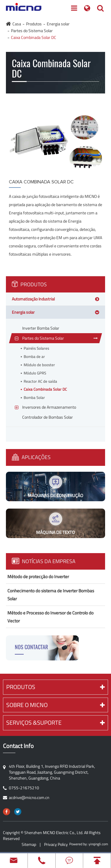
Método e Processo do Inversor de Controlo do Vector (50, 617)
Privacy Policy (56, 844)
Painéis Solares (36, 348)
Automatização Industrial (33, 299)
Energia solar (58, 24)
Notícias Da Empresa (44, 561)
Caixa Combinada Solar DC (34, 37)
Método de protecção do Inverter (38, 577)
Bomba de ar (34, 357)
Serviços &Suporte (55, 722)
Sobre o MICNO (55, 705)
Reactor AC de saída (40, 381)
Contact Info (18, 746)
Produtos (34, 24)
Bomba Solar (34, 398)
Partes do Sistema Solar (32, 31)
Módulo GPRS (35, 373)
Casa (17, 24)
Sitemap (29, 844)
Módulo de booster (39, 365)
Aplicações (31, 457)
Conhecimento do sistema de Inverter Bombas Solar (51, 595)
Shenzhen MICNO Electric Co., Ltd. (54, 832)
